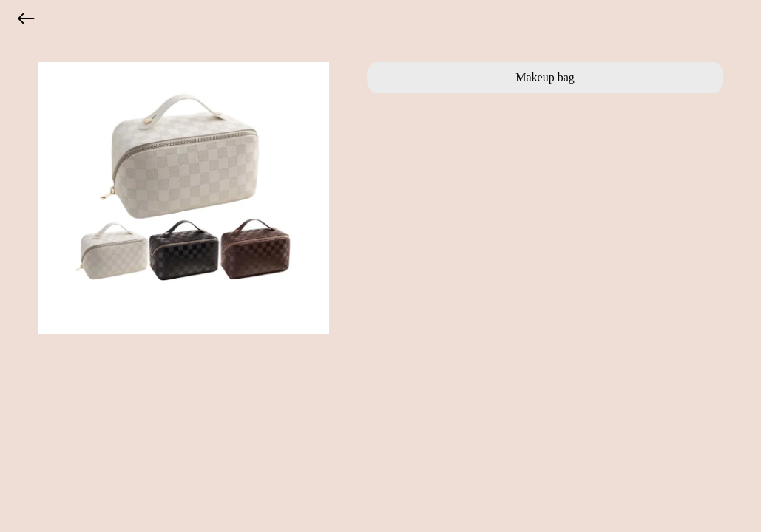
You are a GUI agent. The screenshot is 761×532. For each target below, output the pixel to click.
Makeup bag (545, 77)
